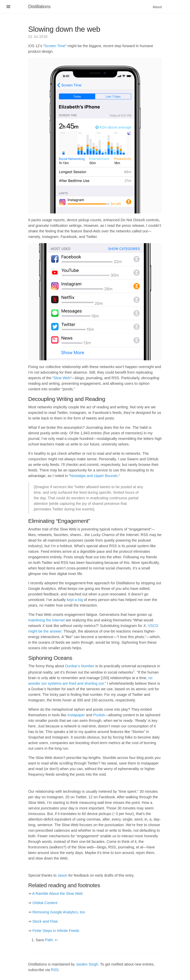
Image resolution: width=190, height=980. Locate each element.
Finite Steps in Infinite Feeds (56, 931)
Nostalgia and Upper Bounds (94, 476)
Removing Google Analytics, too (59, 912)
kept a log (75, 600)
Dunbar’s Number (80, 666)
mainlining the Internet (46, 620)
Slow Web (62, 378)
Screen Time (55, 46)
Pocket (99, 715)
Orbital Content (45, 903)
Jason (62, 875)
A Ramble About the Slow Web (57, 894)
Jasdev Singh (87, 964)
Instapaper (76, 715)
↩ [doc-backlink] (56, 940)
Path (49, 940)
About (157, 7)
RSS (55, 970)
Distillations (39, 6)
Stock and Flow (45, 921)
